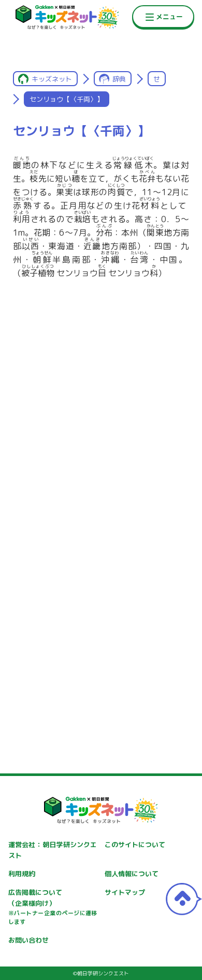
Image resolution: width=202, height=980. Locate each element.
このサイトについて (135, 845)
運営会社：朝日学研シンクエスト (53, 850)
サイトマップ (125, 892)
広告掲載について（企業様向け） (53, 907)
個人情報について (132, 874)
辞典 (119, 79)
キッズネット (52, 79)
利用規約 (22, 874)
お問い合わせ (28, 940)
